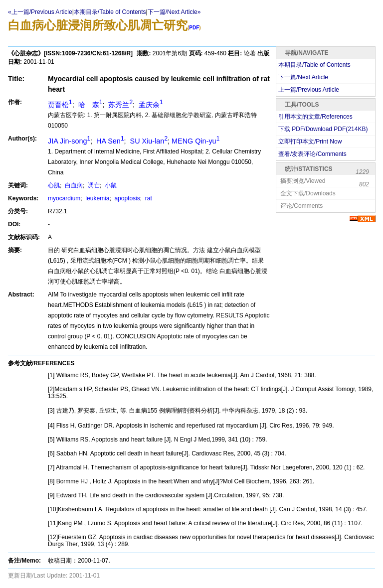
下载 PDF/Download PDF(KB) (323, 129)
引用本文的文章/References (315, 117)
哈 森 (90, 105)
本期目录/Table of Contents (110, 12)
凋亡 (93, 185)
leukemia (96, 198)
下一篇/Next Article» (174, 12)
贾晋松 (60, 105)
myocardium (64, 198)
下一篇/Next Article (303, 77)
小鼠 (110, 185)
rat (147, 198)
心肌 (54, 185)
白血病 (73, 185)
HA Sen (109, 141)
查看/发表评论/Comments (312, 154)
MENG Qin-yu (195, 141)
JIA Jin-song (69, 141)
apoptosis (126, 198)
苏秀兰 (119, 105)
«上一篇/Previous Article (40, 12)
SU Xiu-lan (148, 141)
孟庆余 (150, 105)
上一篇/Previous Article (309, 90)
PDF (194, 28)
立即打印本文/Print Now (310, 142)
